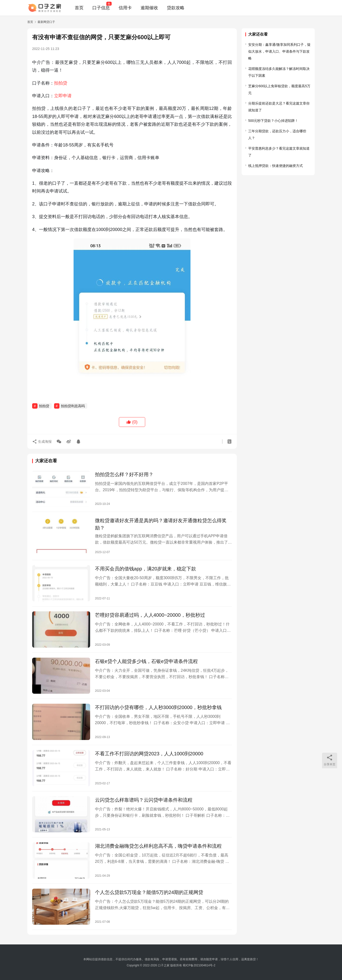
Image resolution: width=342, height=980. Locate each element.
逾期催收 (149, 8)
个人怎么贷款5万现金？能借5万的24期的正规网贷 (149, 892)
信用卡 (125, 8)
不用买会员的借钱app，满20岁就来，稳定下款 (146, 569)
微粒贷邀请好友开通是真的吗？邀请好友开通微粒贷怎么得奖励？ (161, 524)
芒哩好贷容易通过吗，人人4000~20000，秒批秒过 (150, 615)
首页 (79, 8)
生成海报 (42, 442)
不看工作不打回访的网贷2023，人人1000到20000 (149, 754)
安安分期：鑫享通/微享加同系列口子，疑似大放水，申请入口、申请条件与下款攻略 (279, 51)
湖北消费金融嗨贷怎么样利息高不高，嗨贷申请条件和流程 (158, 846)
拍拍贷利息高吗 (73, 406)
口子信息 (101, 8)
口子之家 (164, 965)
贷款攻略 (176, 8)
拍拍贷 (61, 83)
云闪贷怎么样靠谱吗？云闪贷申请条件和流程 (144, 800)
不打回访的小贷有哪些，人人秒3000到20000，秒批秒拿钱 (158, 707)
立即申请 (63, 96)
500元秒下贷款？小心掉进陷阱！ (273, 121)
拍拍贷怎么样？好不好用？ (124, 474)
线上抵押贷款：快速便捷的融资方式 (275, 166)
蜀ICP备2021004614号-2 (199, 965)
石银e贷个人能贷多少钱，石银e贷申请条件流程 (146, 661)
